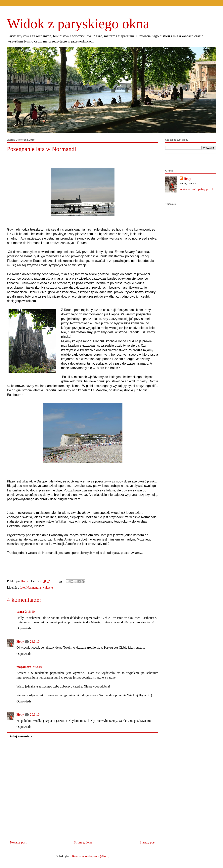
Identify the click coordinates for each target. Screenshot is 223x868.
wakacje (48, 587)
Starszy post (148, 842)
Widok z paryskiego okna (78, 24)
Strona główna (83, 842)
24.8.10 (30, 612)
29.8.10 (37, 667)
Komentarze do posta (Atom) (91, 856)
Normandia (34, 587)
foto (22, 587)
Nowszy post (18, 842)
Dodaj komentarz (21, 736)
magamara (24, 667)
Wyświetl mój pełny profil (196, 189)
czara (20, 612)
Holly (20, 642)
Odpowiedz (24, 628)
